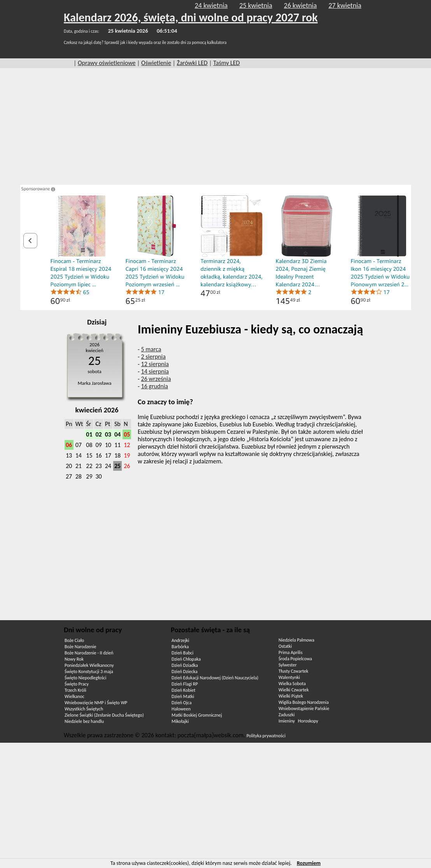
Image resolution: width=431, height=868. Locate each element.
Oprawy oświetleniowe (107, 63)
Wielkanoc (74, 696)
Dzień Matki (183, 696)
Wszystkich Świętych (84, 709)
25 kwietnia (256, 5)
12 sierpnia (155, 364)
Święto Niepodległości (85, 678)
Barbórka (180, 647)
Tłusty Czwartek (293, 671)
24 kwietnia (211, 5)
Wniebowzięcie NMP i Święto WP (96, 703)
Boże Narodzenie (80, 647)
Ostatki (285, 646)
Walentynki (289, 677)
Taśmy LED (226, 63)
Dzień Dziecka (185, 672)
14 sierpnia (155, 371)
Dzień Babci (182, 653)
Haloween (181, 709)
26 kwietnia (300, 5)
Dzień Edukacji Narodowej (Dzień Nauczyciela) (215, 678)
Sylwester (288, 665)
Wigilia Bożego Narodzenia (304, 702)
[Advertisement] (215, 126)
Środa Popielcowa (295, 659)
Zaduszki (286, 715)
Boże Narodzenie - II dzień (89, 653)
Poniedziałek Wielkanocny (89, 665)
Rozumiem (309, 863)
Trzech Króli (75, 690)
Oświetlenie (156, 63)
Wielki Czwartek (294, 690)
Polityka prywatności (266, 736)
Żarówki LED (192, 63)
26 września (156, 379)
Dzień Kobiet (183, 690)
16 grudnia (155, 386)
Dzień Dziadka (185, 665)
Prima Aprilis (291, 652)
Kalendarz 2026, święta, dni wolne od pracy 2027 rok (191, 17)
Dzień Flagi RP (185, 684)
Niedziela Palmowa (296, 640)
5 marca (151, 349)
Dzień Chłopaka (186, 659)
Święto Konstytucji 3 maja (89, 672)
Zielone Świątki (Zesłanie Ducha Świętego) (104, 715)
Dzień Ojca (181, 703)
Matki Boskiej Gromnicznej (197, 715)
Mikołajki (180, 721)
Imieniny (287, 721)
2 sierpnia (153, 357)
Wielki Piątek (291, 696)
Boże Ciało (74, 640)
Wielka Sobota (292, 684)
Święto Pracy (77, 684)
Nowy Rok (74, 659)
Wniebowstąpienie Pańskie (304, 708)
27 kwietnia (345, 5)
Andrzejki (180, 640)
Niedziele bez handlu (84, 721)
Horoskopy (308, 721)
